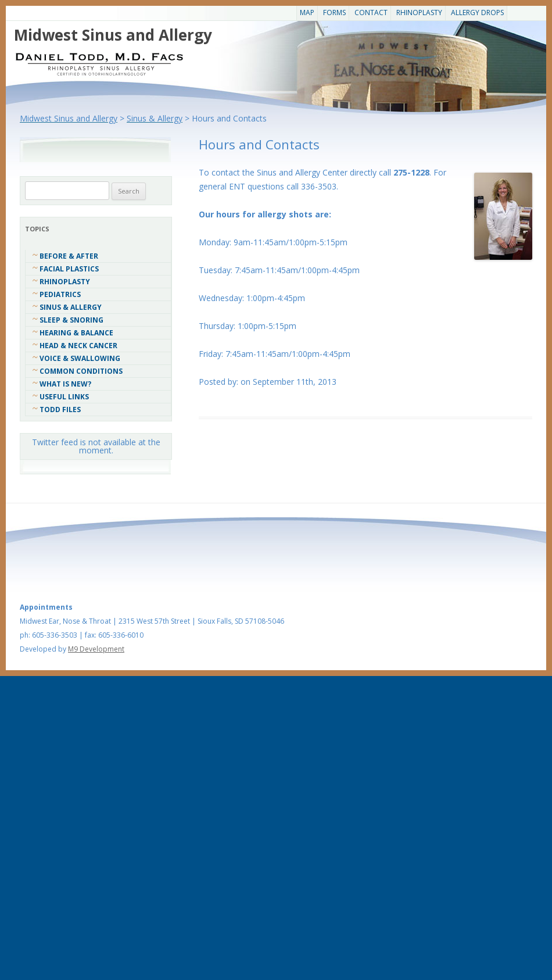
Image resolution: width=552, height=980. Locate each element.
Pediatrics (60, 294)
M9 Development (96, 649)
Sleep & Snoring (71, 320)
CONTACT (371, 12)
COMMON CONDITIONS (81, 371)
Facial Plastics (69, 269)
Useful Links (64, 397)
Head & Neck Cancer (78, 346)
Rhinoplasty (419, 12)
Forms (334, 12)
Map (307, 12)
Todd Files (60, 409)
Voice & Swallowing (80, 358)
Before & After (69, 256)
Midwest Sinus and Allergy (113, 35)
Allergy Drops (477, 12)
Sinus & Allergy (71, 307)
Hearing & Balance (76, 333)
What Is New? (65, 384)
